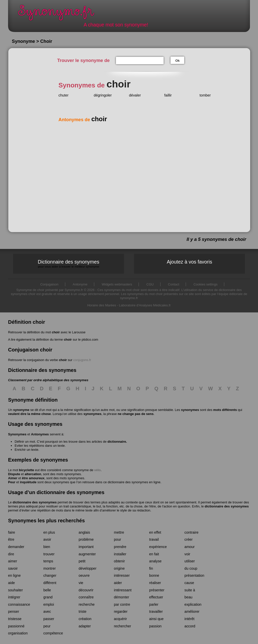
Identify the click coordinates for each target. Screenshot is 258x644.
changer (50, 575)
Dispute (14, 474)
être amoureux (33, 478)
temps (48, 561)
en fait (154, 554)
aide (11, 583)
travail (154, 539)
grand (48, 597)
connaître (86, 597)
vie (81, 583)
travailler (156, 611)
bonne (154, 575)
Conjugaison (49, 284)
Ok (178, 61)
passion (155, 626)
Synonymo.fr (59, 14)
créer (189, 539)
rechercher (122, 626)
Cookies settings (205, 284)
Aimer (13, 478)
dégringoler (103, 95)
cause (189, 583)
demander (16, 547)
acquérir (120, 619)
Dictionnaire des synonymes (69, 264)
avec (47, 611)
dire (11, 554)
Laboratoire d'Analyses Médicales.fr (145, 305)
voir (187, 554)
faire (12, 532)
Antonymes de (83, 120)
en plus (49, 532)
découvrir (86, 590)
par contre (122, 604)
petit (82, 561)
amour (190, 547)
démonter (121, 597)
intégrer (14, 597)
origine (119, 568)
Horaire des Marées (102, 305)
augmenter (87, 554)
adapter (85, 626)
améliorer (192, 611)
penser (14, 611)
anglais (84, 532)
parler (154, 604)
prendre (120, 547)
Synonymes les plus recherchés (46, 521)
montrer (50, 568)
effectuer (156, 597)
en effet (155, 532)
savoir (13, 568)
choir (56, 332)
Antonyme (80, 284)
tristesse (15, 619)
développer (88, 568)
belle (47, 590)
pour (118, 539)
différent (50, 583)
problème (86, 539)
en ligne (14, 575)
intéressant (123, 590)
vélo (98, 470)
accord (190, 626)
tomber (205, 95)
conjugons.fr (82, 360)
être (11, 539)
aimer (13, 561)
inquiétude (28, 482)
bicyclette (26, 470)
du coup (191, 568)
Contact (174, 284)
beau (188, 597)
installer (120, 554)
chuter (63, 95)
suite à (190, 590)
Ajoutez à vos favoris (189, 262)
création (85, 619)
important (86, 547)
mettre (119, 532)
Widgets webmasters (117, 284)
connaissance (19, 604)
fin (151, 568)
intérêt (189, 619)
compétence (53, 633)
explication (193, 604)
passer (49, 619)
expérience (158, 547)
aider (118, 583)
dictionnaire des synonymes (35, 502)
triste (83, 611)
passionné (16, 626)
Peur (12, 482)
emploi (49, 604)
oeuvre (84, 575)
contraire (191, 532)
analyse (155, 561)
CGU (150, 284)
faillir (168, 95)
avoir (47, 539)
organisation (18, 633)
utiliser (190, 561)
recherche (87, 604)
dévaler (135, 95)
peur (47, 626)
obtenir (119, 561)
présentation (194, 575)
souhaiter (15, 590)
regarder (121, 611)
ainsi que (156, 619)
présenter (157, 590)
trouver (49, 554)
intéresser (122, 575)
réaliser (155, 583)
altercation (33, 474)
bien (47, 547)
